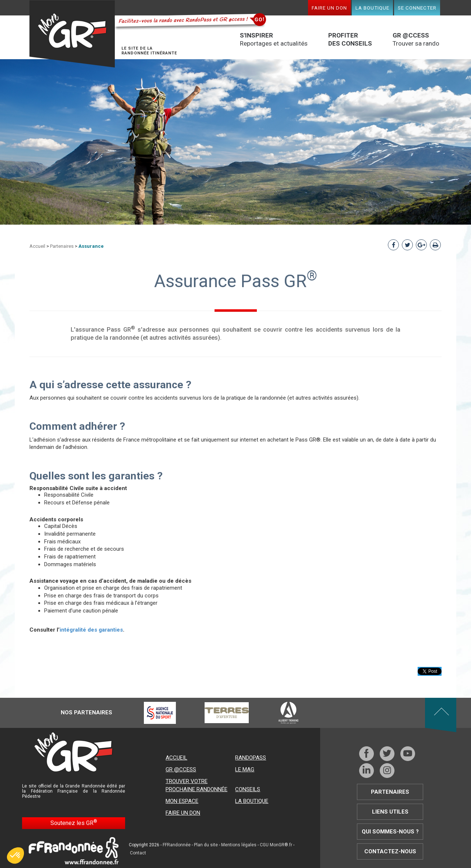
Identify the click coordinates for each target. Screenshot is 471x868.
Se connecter (417, 8)
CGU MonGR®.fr (276, 845)
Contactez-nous (390, 851)
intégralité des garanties (91, 630)
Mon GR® (72, 34)
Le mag (245, 769)
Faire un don (329, 8)
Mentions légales (239, 845)
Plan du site (206, 845)
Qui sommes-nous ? (390, 832)
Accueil (37, 246)
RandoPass (251, 758)
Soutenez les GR (74, 823)
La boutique (372, 8)
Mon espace (182, 801)
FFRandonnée (177, 845)
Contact (138, 853)
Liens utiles (390, 812)
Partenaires (62, 246)
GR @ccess (181, 769)
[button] (15, 856)
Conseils (248, 789)
